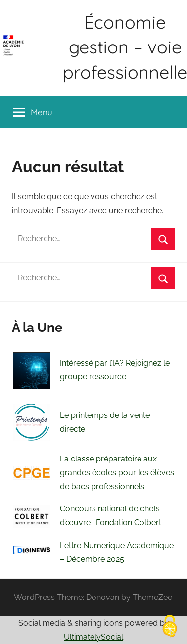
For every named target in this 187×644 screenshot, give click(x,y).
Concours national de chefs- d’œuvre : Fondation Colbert (112, 516)
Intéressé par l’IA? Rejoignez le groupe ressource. (115, 370)
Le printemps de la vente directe (105, 422)
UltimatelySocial (93, 637)
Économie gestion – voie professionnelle (125, 47)
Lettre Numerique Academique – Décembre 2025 (117, 552)
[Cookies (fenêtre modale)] (170, 627)
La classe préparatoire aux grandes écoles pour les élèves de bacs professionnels (117, 473)
